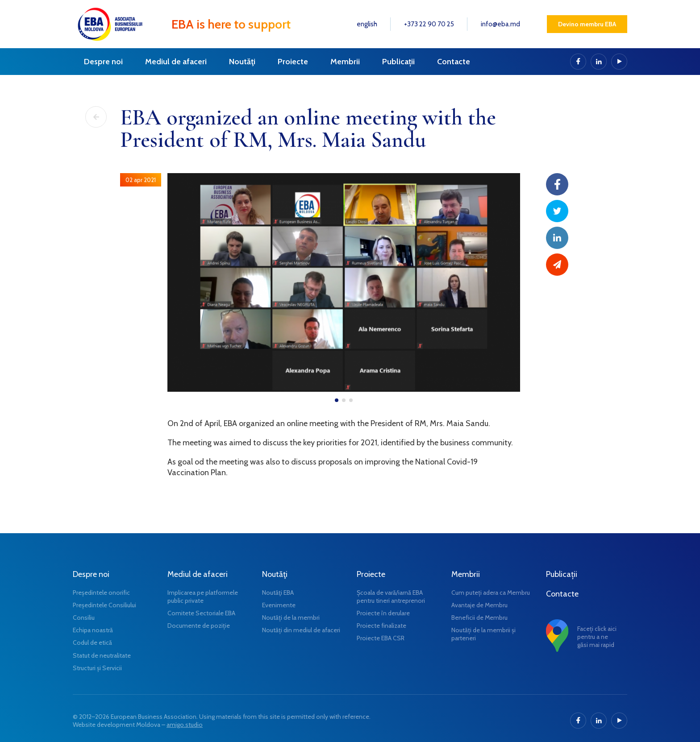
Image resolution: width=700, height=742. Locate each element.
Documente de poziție (199, 626)
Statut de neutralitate (102, 655)
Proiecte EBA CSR (381, 638)
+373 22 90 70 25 (429, 24)
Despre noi (103, 62)
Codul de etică (92, 643)
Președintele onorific (101, 593)
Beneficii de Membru (479, 618)
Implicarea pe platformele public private (203, 597)
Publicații (398, 62)
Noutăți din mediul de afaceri (301, 630)
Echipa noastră (93, 630)
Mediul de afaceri (176, 62)
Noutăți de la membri (291, 618)
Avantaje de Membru (479, 605)
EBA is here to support (231, 24)
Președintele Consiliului (104, 605)
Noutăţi (242, 62)
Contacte (454, 62)
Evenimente (279, 605)
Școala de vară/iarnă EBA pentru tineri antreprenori (391, 597)
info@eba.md (500, 24)
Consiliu (84, 618)
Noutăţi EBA (278, 593)
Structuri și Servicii (97, 668)
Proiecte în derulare (383, 613)
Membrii (345, 62)
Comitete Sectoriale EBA (201, 613)
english (367, 24)
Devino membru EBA (587, 24)
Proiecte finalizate (381, 626)
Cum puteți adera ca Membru (491, 593)
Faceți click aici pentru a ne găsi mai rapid (597, 637)
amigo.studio (185, 725)
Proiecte (293, 62)
